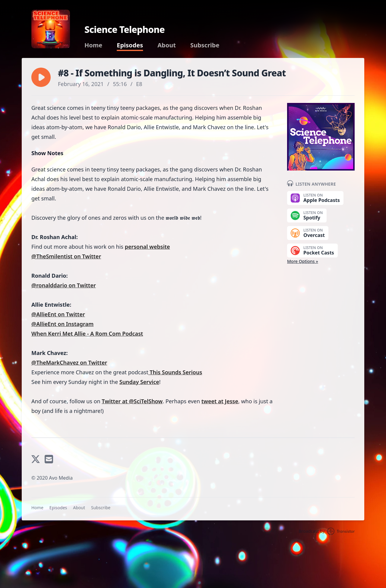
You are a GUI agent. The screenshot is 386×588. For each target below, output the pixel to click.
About (167, 45)
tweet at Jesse (220, 401)
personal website (147, 247)
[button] (41, 77)
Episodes (130, 45)
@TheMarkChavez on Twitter (69, 363)
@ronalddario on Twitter (64, 285)
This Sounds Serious (175, 372)
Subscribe (205, 45)
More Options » (303, 261)
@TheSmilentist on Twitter (66, 256)
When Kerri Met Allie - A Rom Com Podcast (87, 334)
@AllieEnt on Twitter (58, 314)
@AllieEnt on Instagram (62, 324)
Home (93, 45)
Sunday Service (139, 382)
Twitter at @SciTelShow (132, 401)
